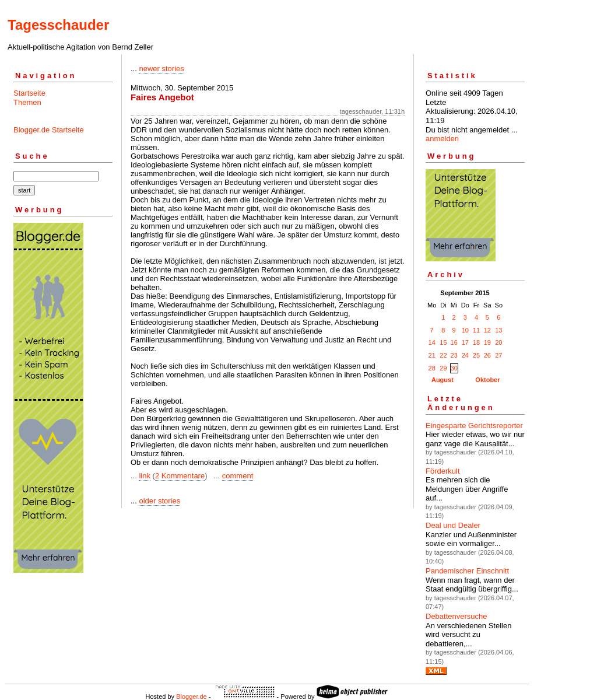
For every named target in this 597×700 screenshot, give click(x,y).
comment (238, 476)
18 (476, 342)
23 (454, 355)
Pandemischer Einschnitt (467, 571)
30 (454, 368)
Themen (27, 102)
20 (498, 342)
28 (432, 368)
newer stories (161, 69)
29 (443, 368)
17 (465, 342)
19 (487, 342)
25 (476, 355)
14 (432, 342)
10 (465, 330)
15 (443, 342)
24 (465, 355)
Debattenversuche (456, 616)
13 (498, 330)
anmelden (442, 139)
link (145, 476)
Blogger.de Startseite (49, 130)
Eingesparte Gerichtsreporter (474, 426)
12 (487, 330)
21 (432, 355)
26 (487, 355)
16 (454, 342)
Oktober (487, 380)
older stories (159, 501)
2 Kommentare (180, 476)
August (443, 380)
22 (443, 355)
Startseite (29, 93)
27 (498, 355)
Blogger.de (192, 696)
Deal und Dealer (453, 525)
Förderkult (443, 471)
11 (476, 330)
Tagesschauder (58, 25)
